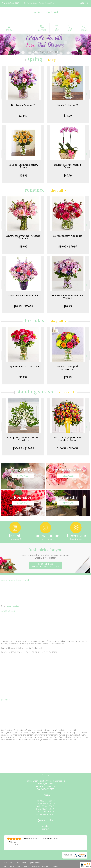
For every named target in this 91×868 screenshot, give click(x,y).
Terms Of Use (9, 866)
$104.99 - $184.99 (68, 448)
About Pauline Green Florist (15, 580)
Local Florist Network (40, 866)
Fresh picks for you (46, 553)
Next (87, 94)
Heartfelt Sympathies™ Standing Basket (68, 439)
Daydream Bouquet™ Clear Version (68, 297)
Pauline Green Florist (45, 12)
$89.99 (68, 175)
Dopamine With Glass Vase (23, 367)
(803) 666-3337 (13, 3)
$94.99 (23, 175)
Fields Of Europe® (68, 105)
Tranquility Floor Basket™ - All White (23, 439)
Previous (4, 94)
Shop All (55, 60)
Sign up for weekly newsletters (46, 565)
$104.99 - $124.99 (23, 448)
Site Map (54, 866)
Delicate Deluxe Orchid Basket (68, 166)
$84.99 (23, 116)
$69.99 (23, 377)
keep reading (13, 606)
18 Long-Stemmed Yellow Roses (23, 166)
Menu (9, 30)
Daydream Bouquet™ (23, 105)
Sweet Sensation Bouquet (23, 296)
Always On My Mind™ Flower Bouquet (23, 237)
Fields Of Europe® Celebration (68, 368)
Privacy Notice (23, 866)
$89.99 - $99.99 (68, 246)
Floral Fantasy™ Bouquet (68, 236)
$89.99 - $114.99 (23, 306)
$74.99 (68, 116)
